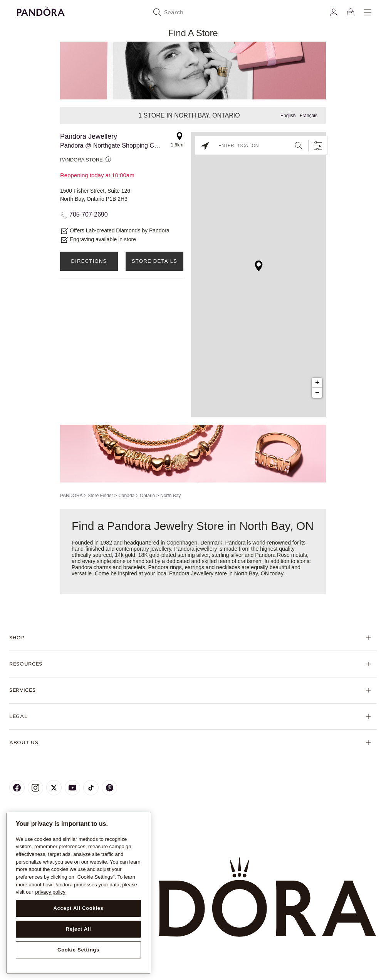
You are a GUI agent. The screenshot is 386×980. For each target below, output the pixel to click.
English (288, 116)
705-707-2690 (89, 214)
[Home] (193, 898)
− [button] (317, 393)
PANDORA (71, 496)
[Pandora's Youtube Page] (72, 788)
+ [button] (317, 383)
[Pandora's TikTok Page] (91, 788)
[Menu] (368, 12)
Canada (126, 496)
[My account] (334, 12)
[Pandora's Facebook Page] (17, 788)
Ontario (147, 496)
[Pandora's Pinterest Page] (109, 788)
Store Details (154, 261)
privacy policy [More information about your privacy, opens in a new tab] (50, 892)
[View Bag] (351, 12)
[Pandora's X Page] (54, 788)
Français (309, 116)
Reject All (79, 929)
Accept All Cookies (78, 908)
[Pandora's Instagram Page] (35, 788)
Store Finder (100, 496)
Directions (89, 261)
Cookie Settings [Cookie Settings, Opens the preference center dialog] (78, 950)
